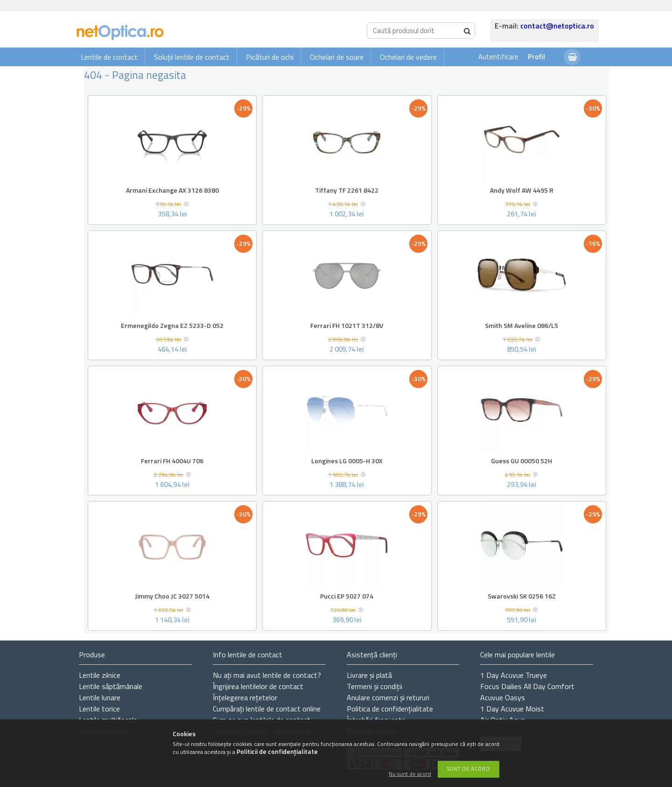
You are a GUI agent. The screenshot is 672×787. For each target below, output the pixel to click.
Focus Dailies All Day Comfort (527, 686)
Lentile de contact (109, 57)
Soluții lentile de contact (192, 57)
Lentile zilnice (100, 675)
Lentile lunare (100, 697)
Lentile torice (99, 709)
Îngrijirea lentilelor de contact (258, 686)
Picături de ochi (270, 57)
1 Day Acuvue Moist (512, 709)
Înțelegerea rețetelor (245, 697)
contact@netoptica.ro (557, 26)
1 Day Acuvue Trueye (514, 675)
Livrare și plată (369, 675)
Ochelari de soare (337, 57)
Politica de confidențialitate (390, 709)
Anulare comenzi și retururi (388, 697)
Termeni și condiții (374, 686)
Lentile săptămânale (111, 686)
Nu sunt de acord (410, 774)
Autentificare (498, 57)
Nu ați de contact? (267, 675)
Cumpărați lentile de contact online (267, 709)
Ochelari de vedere (408, 57)
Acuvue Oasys (503, 697)
